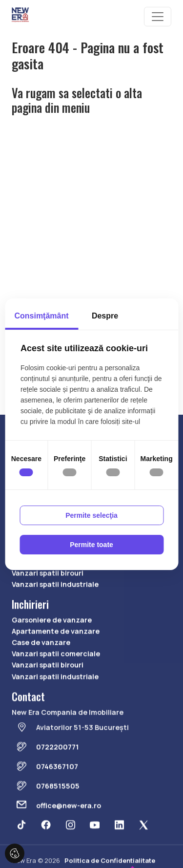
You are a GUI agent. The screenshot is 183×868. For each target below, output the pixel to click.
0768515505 (58, 811)
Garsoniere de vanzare (52, 645)
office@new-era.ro (69, 830)
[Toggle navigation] (158, 17)
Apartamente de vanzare (56, 656)
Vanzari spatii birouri (48, 598)
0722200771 (58, 772)
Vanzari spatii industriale (55, 609)
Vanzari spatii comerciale (56, 586)
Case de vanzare (41, 575)
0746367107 (57, 791)
